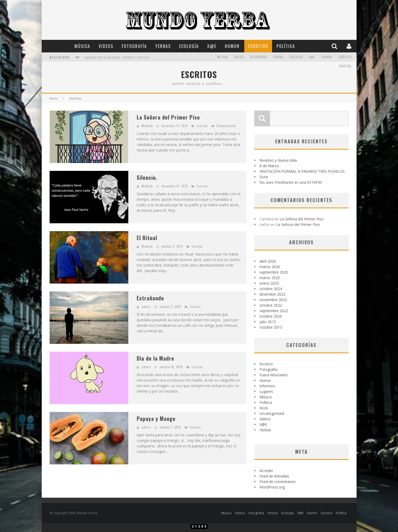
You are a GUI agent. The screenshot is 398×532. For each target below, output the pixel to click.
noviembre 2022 (273, 300)
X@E (212, 46)
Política (286, 46)
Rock (264, 408)
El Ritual (147, 238)
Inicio (54, 98)
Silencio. (147, 177)
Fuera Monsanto (274, 375)
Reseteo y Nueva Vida (278, 160)
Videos (106, 46)
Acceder (266, 471)
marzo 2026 (270, 267)
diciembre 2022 (272, 294)
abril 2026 (268, 261)
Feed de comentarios (278, 482)
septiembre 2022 (274, 311)
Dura (264, 177)
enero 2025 (269, 283)
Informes (267, 386)
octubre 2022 (271, 305)
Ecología (189, 46)
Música (82, 46)
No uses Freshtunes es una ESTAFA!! (291, 182)
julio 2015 (268, 322)
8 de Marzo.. (270, 166)
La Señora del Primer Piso (168, 117)
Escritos (258, 46)
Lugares (266, 391)
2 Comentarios (226, 126)
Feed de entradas (274, 476)
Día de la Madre (155, 358)
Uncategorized (272, 413)
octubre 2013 (271, 327)
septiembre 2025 (274, 272)
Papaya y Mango (156, 419)
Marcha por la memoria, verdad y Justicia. (117, 58)
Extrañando (150, 298)
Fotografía (134, 46)
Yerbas (163, 46)
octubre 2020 (271, 316)
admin (146, 307)
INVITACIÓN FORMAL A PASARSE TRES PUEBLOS (302, 171)
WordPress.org (272, 487)
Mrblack (147, 126)
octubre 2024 (271, 289)
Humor (232, 46)
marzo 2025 (270, 278)
